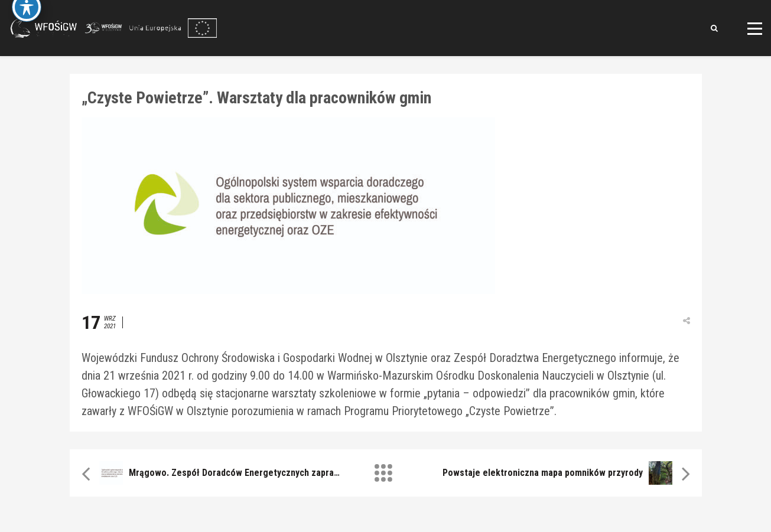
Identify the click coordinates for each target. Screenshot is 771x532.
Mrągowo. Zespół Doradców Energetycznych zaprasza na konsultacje (269, 473)
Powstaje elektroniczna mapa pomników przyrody (543, 473)
